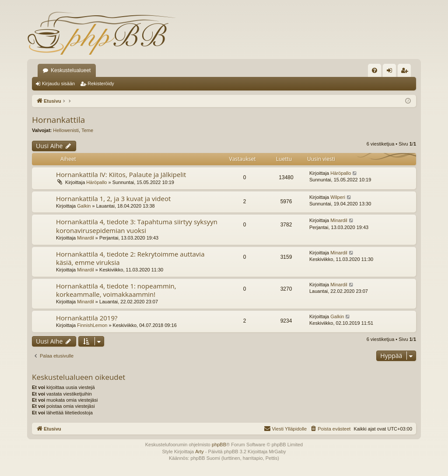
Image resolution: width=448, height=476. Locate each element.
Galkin (84, 206)
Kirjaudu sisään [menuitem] (391, 72)
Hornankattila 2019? (87, 318)
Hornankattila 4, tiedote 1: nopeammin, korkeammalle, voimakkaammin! (116, 290)
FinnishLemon (92, 325)
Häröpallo (96, 182)
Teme (87, 130)
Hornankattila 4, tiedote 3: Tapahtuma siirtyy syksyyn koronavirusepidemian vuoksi (137, 226)
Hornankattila (58, 120)
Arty (199, 452)
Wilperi (338, 197)
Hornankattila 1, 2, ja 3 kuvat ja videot (113, 198)
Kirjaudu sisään (58, 83)
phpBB (219, 445)
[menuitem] (374, 70)
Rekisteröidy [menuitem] (406, 72)
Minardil (86, 238)
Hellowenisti (66, 130)
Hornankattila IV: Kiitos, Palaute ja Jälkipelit (121, 174)
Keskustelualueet (71, 70)
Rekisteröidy (101, 83)
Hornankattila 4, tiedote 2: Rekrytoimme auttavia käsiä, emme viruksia (130, 258)
